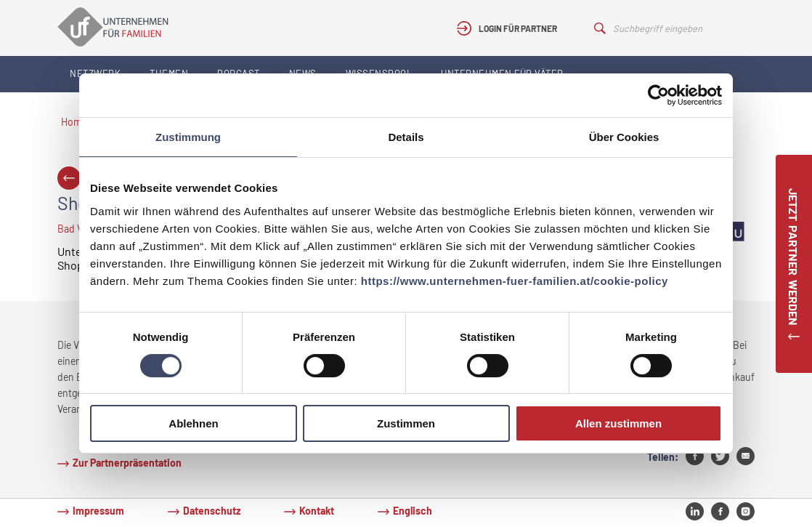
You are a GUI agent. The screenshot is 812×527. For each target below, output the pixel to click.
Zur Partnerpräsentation (127, 463)
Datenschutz (212, 511)
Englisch (413, 511)
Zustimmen (406, 423)
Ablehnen (193, 423)
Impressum (98, 511)
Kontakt (317, 511)
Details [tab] (406, 137)
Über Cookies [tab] (624, 137)
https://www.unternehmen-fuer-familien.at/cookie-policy (515, 281)
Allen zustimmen (618, 423)
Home (74, 122)
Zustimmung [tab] (188, 137)
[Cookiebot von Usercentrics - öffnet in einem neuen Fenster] (658, 95)
